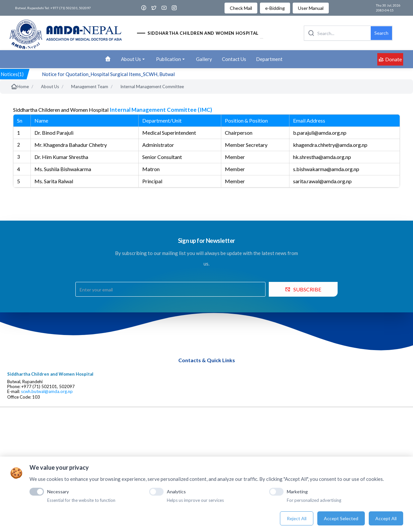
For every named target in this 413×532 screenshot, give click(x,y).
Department (269, 59)
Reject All (297, 518)
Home (20, 87)
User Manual (311, 8)
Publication (171, 59)
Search (381, 33)
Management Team (90, 87)
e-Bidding (275, 8)
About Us (134, 59)
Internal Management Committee (152, 87)
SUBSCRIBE (303, 289)
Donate (390, 59)
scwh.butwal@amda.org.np (47, 392)
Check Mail (241, 8)
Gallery (204, 59)
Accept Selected (341, 518)
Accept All (386, 518)
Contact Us (234, 59)
